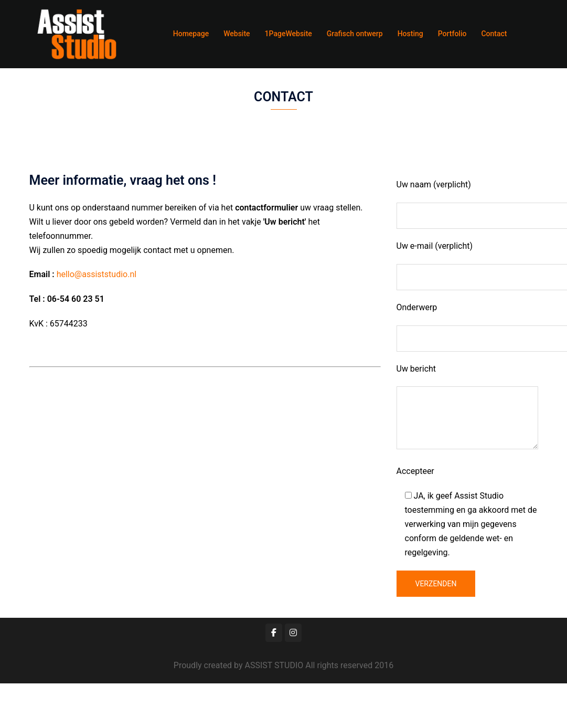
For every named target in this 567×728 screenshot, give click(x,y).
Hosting (410, 34)
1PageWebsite (288, 34)
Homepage (191, 34)
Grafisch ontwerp (355, 34)
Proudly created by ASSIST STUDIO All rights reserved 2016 (283, 665)
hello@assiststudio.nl (97, 274)
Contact (494, 34)
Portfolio (452, 34)
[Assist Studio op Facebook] (274, 633)
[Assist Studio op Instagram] (293, 633)
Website (237, 34)
